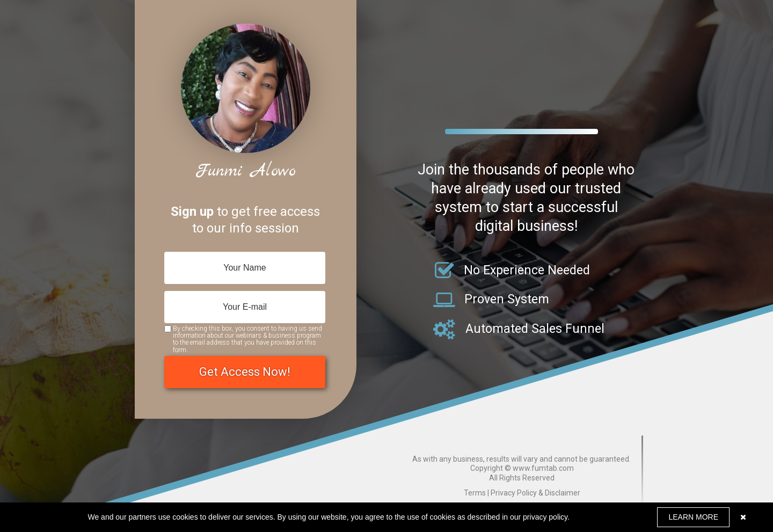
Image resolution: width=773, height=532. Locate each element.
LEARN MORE (693, 517)
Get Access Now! (245, 372)
